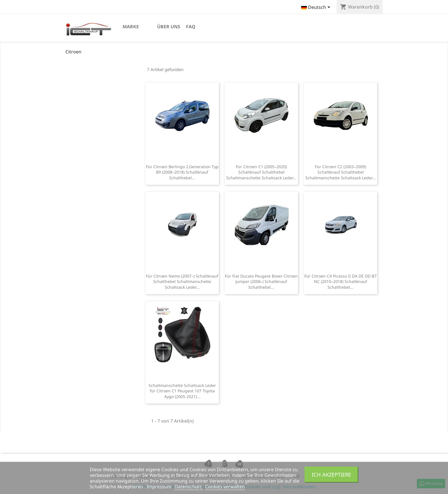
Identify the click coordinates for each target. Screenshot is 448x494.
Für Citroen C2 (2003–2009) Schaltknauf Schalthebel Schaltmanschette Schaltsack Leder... (341, 172)
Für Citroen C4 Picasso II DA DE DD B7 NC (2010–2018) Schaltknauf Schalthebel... (340, 282)
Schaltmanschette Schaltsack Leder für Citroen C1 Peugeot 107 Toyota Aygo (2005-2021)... (182, 391)
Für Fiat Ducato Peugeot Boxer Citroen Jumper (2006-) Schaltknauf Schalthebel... (261, 282)
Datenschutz (189, 487)
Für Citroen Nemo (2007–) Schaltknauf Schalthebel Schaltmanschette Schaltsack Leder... (182, 282)
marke (131, 27)
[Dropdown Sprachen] (317, 8)
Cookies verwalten (225, 487)
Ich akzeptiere (331, 474)
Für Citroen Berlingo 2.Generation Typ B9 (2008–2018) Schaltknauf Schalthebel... (182, 172)
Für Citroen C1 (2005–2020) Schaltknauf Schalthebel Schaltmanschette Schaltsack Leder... (261, 172)
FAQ (191, 27)
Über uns (169, 27)
